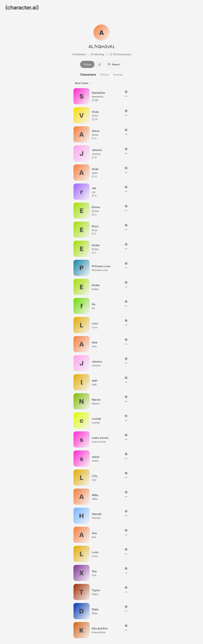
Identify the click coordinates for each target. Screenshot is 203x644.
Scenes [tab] (118, 74)
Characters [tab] (88, 74)
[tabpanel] (102, 360)
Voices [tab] (105, 74)
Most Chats (83, 83)
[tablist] (102, 74)
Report (114, 64)
